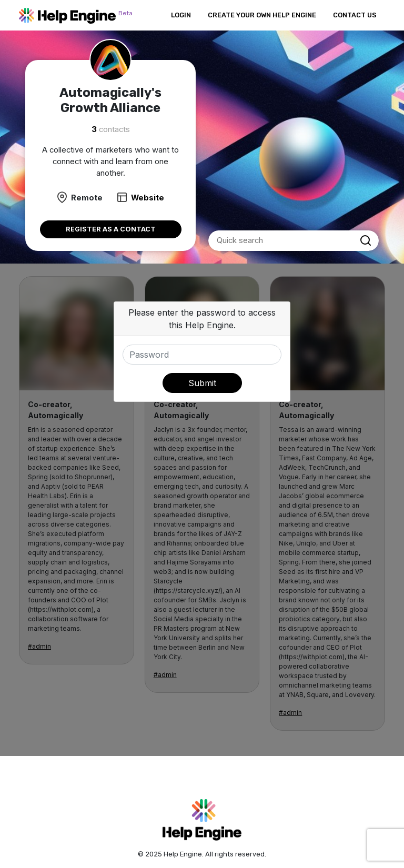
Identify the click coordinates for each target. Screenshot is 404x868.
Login (181, 15)
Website (148, 198)
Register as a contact (111, 229)
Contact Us (355, 15)
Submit (202, 383)
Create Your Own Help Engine (262, 15)
